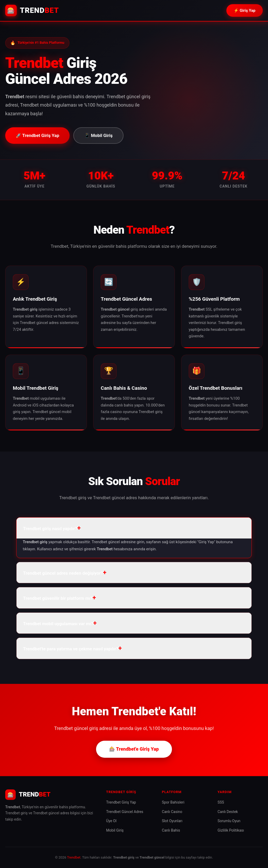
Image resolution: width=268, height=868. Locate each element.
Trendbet (74, 857)
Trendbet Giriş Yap (121, 802)
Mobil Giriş (115, 830)
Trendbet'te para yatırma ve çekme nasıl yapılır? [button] (71, 649)
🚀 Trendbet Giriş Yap (37, 135)
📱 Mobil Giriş (98, 135)
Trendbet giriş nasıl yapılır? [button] (50, 529)
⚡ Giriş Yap (245, 10)
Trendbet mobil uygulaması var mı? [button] (58, 624)
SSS (221, 802)
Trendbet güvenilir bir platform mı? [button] (58, 598)
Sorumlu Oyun (229, 821)
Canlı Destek (228, 812)
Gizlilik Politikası (231, 830)
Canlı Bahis (171, 830)
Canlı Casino (172, 812)
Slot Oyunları (172, 821)
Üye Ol (111, 821)
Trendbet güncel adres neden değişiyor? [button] (63, 573)
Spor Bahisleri (173, 802)
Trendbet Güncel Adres (125, 812)
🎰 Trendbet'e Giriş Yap (134, 749)
